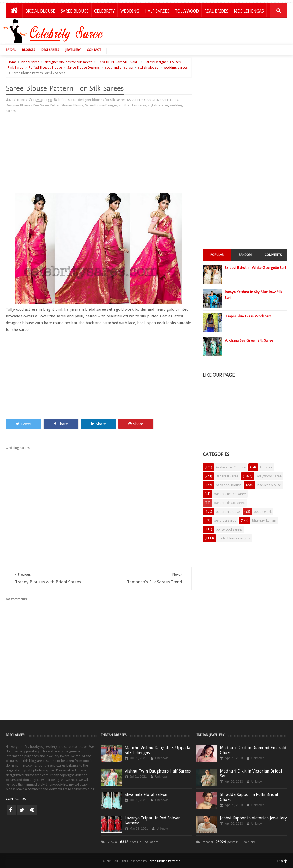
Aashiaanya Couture (231, 467)
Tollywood (187, 11)
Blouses (29, 50)
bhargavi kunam (264, 520)
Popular (217, 255)
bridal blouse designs (234, 538)
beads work (263, 512)
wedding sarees (176, 67)
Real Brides (216, 11)
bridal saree (30, 62)
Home (12, 62)
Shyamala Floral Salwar (146, 795)
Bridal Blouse (40, 11)
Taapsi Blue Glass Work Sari (248, 316)
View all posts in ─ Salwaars (133, 842)
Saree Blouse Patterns (164, 861)
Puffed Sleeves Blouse (45, 67)
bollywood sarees (229, 529)
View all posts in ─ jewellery (229, 842)
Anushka (266, 467)
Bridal (11, 50)
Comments (273, 255)
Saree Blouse (75, 11)
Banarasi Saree (227, 476)
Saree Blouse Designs (83, 67)
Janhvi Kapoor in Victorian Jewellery (253, 818)
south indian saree (119, 67)
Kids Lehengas (249, 11)
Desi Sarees (50, 50)
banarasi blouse (228, 512)
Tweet (24, 424)
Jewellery (73, 50)
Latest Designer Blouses (163, 62)
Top (282, 861)
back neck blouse (229, 485)
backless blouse (269, 485)
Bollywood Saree (269, 476)
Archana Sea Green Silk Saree (249, 340)
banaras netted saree (230, 494)
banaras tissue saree (229, 503)
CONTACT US (16, 799)
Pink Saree (16, 67)
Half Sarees (157, 11)
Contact (94, 50)
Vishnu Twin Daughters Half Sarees (158, 771)
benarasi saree (225, 520)
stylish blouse (148, 67)
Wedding (130, 11)
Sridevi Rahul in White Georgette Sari (255, 268)
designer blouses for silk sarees (69, 62)
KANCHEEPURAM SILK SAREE (119, 62)
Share (61, 424)
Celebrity (104, 11)
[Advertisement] (195, 33)
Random (245, 255)
